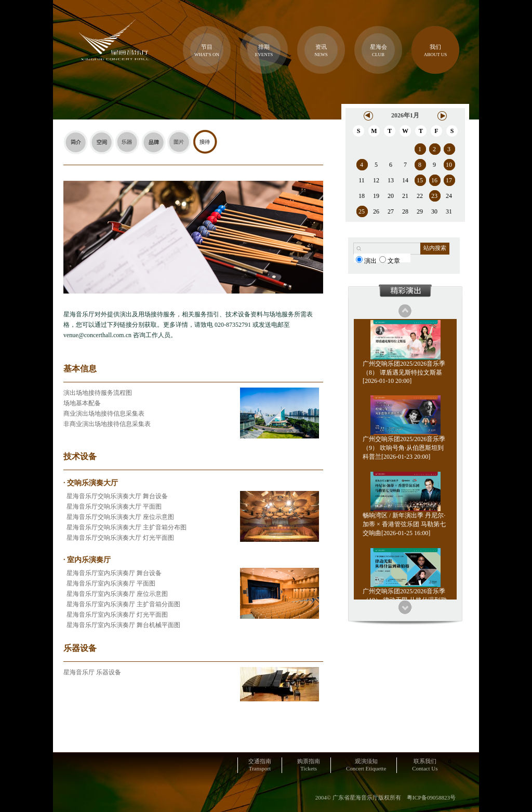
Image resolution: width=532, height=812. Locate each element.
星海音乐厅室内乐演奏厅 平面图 (109, 583)
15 (420, 180)
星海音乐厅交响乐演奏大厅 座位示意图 (119, 517)
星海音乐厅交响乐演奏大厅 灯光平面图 (119, 538)
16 (434, 180)
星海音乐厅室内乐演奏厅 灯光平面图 (116, 615)
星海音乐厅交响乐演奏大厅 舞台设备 (116, 496)
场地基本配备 (82, 403)
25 (362, 211)
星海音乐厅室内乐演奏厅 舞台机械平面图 (122, 625)
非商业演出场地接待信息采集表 (107, 424)
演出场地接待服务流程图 (98, 393)
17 (449, 180)
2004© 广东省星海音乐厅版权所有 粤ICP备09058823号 (385, 797)
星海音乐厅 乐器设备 (92, 672)
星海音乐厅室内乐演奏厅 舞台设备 (112, 573)
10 (449, 165)
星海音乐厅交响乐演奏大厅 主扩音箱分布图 (125, 527)
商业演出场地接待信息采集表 (104, 414)
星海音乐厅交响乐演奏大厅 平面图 (112, 507)
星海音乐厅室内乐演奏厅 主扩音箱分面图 (122, 604)
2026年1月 (405, 115)
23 (434, 196)
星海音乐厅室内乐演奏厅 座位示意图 (116, 594)
